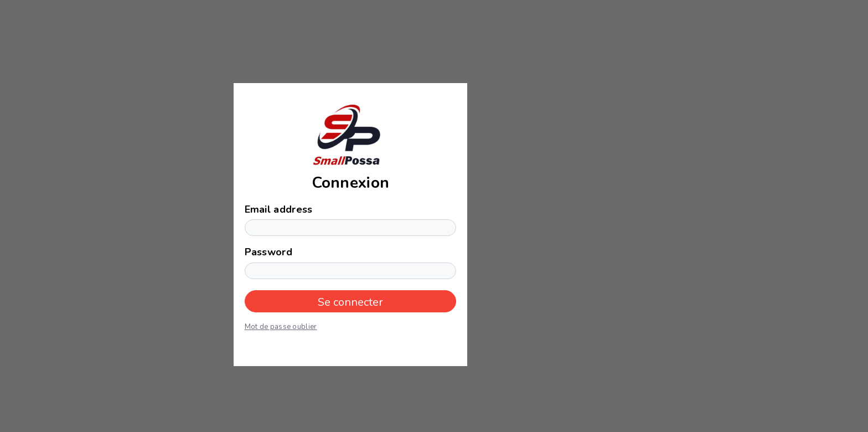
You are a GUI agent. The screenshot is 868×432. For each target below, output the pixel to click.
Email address (279, 209)
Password (268, 252)
